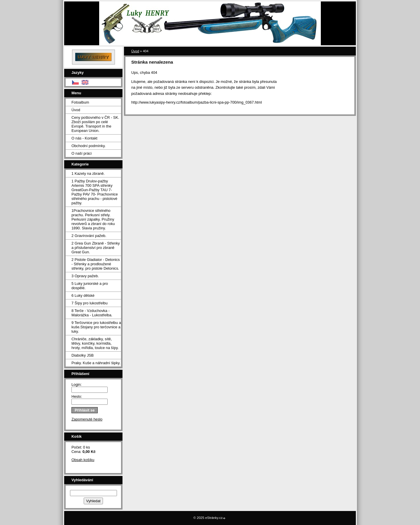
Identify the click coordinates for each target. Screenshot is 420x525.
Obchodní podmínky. (89, 146)
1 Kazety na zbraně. (88, 173)
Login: (77, 384)
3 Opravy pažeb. (85, 276)
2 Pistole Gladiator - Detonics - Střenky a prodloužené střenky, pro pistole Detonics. (96, 264)
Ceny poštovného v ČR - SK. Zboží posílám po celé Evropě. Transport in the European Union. (95, 124)
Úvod (76, 110)
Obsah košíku (83, 460)
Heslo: (77, 396)
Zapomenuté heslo (87, 419)
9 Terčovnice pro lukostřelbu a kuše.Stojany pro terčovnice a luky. (96, 327)
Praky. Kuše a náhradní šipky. (96, 363)
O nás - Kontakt (84, 138)
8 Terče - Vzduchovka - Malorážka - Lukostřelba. (92, 313)
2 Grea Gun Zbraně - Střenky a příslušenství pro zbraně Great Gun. (96, 248)
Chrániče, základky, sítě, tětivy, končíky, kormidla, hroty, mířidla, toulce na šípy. (95, 343)
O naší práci (82, 153)
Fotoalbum (80, 102)
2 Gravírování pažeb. (89, 236)
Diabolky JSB (83, 355)
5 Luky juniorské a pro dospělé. (90, 286)
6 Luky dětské (83, 295)
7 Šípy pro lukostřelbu (90, 303)
